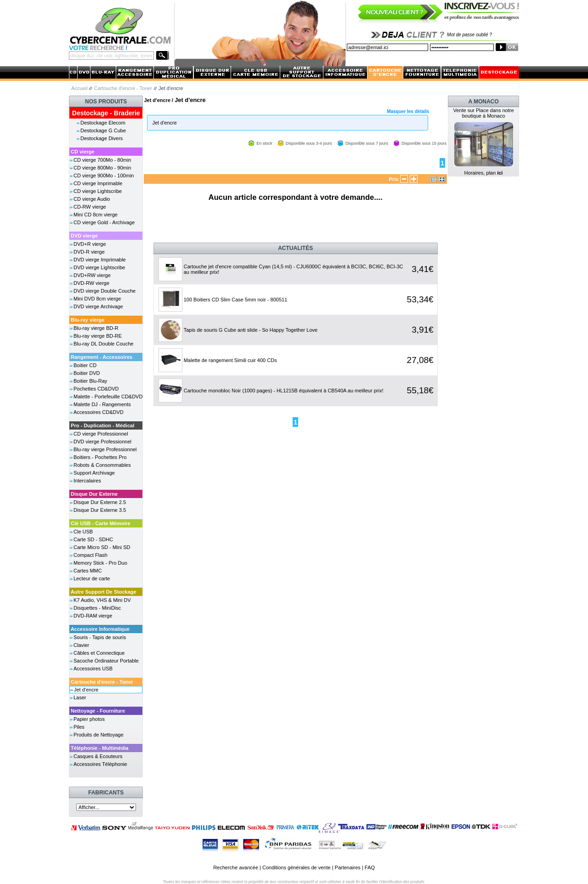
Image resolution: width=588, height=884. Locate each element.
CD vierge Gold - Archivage (104, 222)
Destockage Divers (102, 138)
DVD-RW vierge (91, 283)
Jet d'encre (86, 690)
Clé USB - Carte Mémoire (101, 523)
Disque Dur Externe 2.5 (100, 502)
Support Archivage (94, 473)
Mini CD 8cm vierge (96, 215)
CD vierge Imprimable (98, 183)
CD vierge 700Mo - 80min (102, 160)
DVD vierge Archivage (98, 306)
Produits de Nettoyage (99, 735)
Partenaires (348, 867)
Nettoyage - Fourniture (98, 711)
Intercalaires (87, 481)
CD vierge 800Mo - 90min (102, 168)
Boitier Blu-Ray (90, 381)
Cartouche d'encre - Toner (123, 88)
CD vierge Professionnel (101, 434)
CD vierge (82, 152)
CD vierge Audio (92, 199)
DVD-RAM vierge (93, 616)
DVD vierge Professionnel (102, 442)
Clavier (81, 645)
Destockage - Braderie (106, 113)
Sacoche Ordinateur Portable (106, 661)
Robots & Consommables (102, 465)
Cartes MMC (88, 571)
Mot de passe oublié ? (469, 35)
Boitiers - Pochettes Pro (100, 457)
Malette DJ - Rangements (102, 404)
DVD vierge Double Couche (105, 291)
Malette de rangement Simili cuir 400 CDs (230, 360)
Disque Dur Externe (94, 494)
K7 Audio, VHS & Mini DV (102, 600)
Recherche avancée (236, 867)
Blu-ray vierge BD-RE (98, 336)
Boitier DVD (87, 373)
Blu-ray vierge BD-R (96, 328)
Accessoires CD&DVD (99, 412)
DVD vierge (84, 236)
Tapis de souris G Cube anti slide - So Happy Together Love (251, 330)
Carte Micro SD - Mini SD (102, 547)
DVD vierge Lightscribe (99, 267)
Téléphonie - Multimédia (99, 748)
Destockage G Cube (103, 130)
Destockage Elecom (103, 123)
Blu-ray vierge (88, 320)
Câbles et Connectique (99, 653)
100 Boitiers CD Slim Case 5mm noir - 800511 (236, 300)
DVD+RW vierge (92, 275)
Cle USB (83, 532)
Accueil (79, 88)
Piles (79, 727)
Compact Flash (90, 555)
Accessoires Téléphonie (100, 764)
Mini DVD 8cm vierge (97, 299)
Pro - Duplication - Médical (102, 425)
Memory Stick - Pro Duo (100, 563)
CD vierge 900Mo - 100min (104, 176)
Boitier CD (85, 365)
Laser (80, 697)
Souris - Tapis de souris (100, 637)
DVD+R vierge (90, 244)
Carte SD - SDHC (93, 539)
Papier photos (89, 719)
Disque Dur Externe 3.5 (100, 510)
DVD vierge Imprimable (100, 260)
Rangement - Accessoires (102, 357)
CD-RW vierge (90, 207)
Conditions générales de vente (297, 867)
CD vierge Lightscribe (98, 191)
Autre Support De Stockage (104, 592)
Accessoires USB (93, 669)
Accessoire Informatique (100, 629)
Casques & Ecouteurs (98, 756)
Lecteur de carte (92, 578)
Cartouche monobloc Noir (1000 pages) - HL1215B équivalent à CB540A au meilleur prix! (284, 391)
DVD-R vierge (89, 252)
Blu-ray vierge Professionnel (105, 449)
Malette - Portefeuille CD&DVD (108, 397)
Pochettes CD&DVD (96, 389)
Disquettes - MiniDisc (97, 608)
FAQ (370, 867)
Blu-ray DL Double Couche (103, 344)
